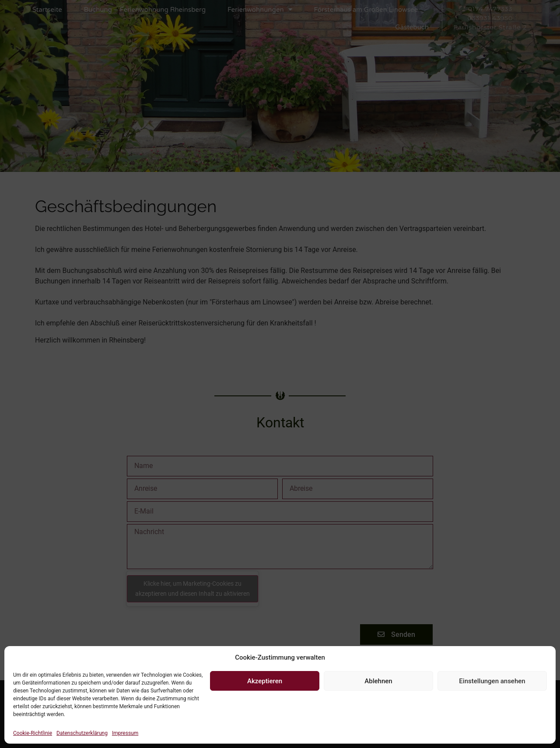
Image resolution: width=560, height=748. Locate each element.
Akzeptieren (265, 681)
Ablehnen (378, 681)
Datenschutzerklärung (82, 733)
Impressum (125, 733)
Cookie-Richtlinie (33, 733)
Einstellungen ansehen (492, 681)
